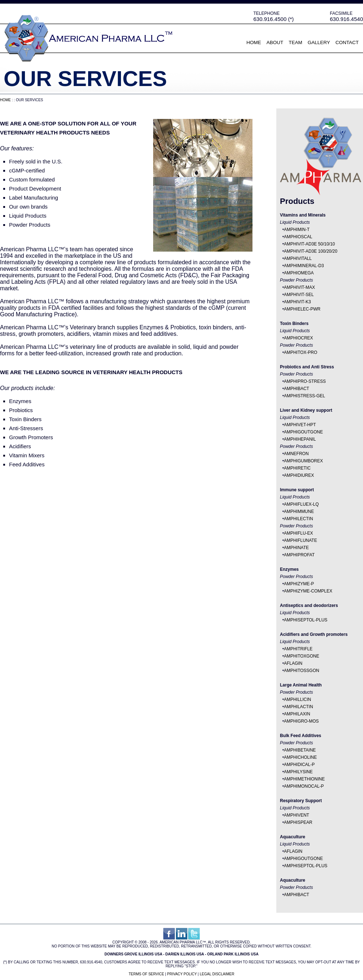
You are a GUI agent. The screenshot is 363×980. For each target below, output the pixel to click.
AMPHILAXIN (297, 714)
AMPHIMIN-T (297, 230)
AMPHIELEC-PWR (302, 309)
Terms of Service (146, 974)
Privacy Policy (182, 974)
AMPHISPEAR (298, 822)
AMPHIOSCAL (298, 237)
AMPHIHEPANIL (300, 439)
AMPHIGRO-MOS (301, 721)
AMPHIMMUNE (299, 512)
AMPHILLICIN (297, 699)
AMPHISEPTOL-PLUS (306, 620)
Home (254, 42)
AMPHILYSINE (298, 772)
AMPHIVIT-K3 (297, 302)
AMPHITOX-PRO (301, 352)
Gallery (319, 42)
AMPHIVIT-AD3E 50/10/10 (309, 244)
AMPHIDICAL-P (299, 765)
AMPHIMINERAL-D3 (304, 266)
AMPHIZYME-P (299, 584)
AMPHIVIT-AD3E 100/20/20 (311, 251)
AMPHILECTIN (299, 519)
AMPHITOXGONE (302, 656)
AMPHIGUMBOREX (303, 461)
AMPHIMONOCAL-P (304, 786)
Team (295, 42)
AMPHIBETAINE (300, 750)
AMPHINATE (296, 548)
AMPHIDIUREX (299, 475)
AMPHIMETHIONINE (304, 779)
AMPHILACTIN (299, 707)
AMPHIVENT (297, 815)
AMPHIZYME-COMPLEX (308, 591)
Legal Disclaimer (217, 974)
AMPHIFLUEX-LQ (301, 504)
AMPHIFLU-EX (299, 533)
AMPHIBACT (297, 389)
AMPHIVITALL (298, 258)
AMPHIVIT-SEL (299, 295)
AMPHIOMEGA (299, 273)
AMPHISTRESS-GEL (304, 396)
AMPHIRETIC (297, 468)
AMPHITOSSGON (302, 671)
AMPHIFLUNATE (301, 540)
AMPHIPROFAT (299, 555)
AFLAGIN (293, 663)
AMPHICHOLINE (300, 757)
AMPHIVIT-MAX (299, 287)
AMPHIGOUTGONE (303, 432)
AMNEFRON (296, 454)
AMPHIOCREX (299, 338)
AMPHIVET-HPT (300, 425)
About (275, 42)
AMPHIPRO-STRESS (305, 381)
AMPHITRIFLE (298, 649)
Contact (347, 42)
